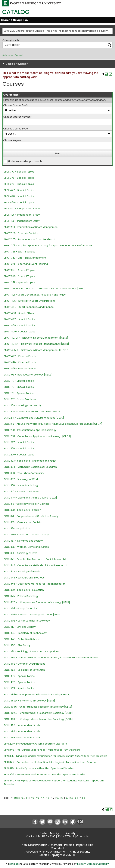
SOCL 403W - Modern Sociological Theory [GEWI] (33, 615)
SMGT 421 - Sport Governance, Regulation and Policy (35, 295)
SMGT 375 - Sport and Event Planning (26, 264)
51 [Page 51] (62, 798)
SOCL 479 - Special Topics (19, 688)
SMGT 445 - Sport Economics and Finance (29, 307)
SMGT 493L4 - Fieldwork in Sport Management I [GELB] (36, 338)
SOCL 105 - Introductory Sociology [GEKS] (28, 375)
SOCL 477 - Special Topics (19, 676)
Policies (69, 845)
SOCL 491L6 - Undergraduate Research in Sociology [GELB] (38, 707)
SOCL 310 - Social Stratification (22, 492)
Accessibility (33, 852)
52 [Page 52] (67, 798)
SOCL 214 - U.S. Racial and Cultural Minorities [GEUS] (34, 418)
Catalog (16, 12)
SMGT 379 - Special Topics (19, 282)
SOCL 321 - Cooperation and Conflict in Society (31, 516)
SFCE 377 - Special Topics (19, 172)
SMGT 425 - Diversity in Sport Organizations (29, 301)
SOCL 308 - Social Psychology (21, 485)
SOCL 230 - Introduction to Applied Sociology (30, 430)
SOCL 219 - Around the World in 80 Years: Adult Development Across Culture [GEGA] (53, 424)
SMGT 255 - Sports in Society (21, 233)
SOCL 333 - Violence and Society (23, 522)
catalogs (14, 864)
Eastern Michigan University (57, 833)
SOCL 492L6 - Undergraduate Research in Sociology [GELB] (38, 713)
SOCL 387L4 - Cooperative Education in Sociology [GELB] (37, 602)
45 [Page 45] (32, 798)
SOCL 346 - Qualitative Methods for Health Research (35, 584)
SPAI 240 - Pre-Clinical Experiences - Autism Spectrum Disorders (42, 750)
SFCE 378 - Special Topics (19, 178)
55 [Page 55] (84, 798)
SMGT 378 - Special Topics (19, 276)
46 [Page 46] (37, 798)
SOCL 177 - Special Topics (19, 381)
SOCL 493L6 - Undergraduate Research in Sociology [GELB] (38, 719)
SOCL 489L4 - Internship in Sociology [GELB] (29, 701)
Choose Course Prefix (16, 105)
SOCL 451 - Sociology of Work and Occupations (31, 651)
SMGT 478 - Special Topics (20, 325)
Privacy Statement (55, 852)
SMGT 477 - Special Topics (20, 319)
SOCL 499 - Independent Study (22, 738)
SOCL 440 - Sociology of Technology (25, 633)
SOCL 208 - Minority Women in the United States (32, 412)
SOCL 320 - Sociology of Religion (22, 510)
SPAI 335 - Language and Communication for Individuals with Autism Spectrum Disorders (55, 756)
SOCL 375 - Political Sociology (21, 596)
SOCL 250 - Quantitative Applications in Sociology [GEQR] (37, 436)
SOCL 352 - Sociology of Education (24, 590)
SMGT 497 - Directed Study (20, 356)
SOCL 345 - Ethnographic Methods (24, 578)
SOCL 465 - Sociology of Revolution (24, 670)
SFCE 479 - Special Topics (19, 202)
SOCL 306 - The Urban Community (24, 473)
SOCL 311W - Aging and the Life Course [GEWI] (30, 498)
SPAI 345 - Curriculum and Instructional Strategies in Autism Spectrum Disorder (50, 762)
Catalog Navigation (17, 64)
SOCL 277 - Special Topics (19, 442)
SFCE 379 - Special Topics (19, 184)
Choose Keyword (13, 140)
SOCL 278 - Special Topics (19, 448)
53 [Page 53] (72, 798)
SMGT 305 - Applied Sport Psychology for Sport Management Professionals (48, 246)
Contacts (83, 836)
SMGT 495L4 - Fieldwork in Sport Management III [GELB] (37, 350)
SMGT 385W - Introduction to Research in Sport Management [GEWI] (44, 289)
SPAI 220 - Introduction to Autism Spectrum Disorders (35, 744)
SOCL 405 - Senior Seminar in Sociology (27, 621)
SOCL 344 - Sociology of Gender (23, 571)
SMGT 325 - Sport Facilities (19, 252)
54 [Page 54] (77, 798)
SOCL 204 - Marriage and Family (23, 405)
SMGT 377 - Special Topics (19, 270)
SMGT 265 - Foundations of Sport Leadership (30, 239)
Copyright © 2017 (60, 855)
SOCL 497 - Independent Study (22, 725)
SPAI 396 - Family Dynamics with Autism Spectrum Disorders (39, 768)
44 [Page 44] (27, 798)
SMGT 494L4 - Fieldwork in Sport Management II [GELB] (36, 344)
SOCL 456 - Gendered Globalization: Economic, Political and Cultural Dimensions (51, 658)
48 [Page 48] (48, 798)
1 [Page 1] (10, 798)
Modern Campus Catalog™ (93, 864)
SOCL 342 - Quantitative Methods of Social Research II (35, 565)
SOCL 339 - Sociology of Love (21, 553)
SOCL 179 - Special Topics (19, 393)
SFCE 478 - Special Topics (19, 196)
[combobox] (57, 31)
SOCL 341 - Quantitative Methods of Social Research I (35, 559)
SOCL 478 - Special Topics (19, 682)
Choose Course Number (17, 117)
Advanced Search (13, 55)
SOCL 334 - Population (17, 528)
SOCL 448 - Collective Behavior (22, 639)
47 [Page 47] (42, 798)
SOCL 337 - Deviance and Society (23, 541)
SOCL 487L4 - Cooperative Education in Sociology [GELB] (37, 695)
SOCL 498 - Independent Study (22, 731)
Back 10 (19, 798)
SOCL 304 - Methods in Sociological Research (30, 467)
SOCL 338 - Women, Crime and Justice (26, 547)
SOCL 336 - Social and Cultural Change (26, 535)
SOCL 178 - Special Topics (19, 387)
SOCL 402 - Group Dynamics (21, 608)
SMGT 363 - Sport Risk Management (25, 258)
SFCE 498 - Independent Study (22, 215)
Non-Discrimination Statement (42, 845)
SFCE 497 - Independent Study (22, 209)
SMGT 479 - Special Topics (19, 332)
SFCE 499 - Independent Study (22, 221)
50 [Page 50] (58, 798)
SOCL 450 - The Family (17, 645)
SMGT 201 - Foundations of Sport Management (31, 227)
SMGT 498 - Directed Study (20, 362)
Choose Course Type (16, 129)
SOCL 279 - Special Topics (19, 455)
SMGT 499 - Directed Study (20, 369)
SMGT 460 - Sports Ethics (19, 313)
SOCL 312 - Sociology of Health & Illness (27, 504)
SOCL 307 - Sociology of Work (21, 479)
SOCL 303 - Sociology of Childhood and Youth (30, 461)
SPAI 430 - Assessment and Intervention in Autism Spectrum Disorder (45, 774)
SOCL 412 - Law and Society (20, 627)
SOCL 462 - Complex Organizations (24, 664)
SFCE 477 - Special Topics (19, 190)
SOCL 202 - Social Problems (20, 399)
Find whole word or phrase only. (25, 161)
